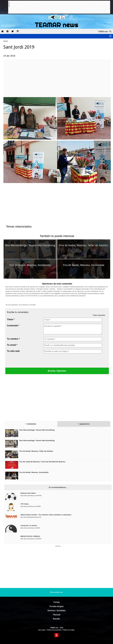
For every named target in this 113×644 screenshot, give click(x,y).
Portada (57, 602)
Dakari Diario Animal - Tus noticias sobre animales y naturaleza (46, 515)
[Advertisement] (57, 7)
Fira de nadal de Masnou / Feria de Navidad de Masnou (42, 462)
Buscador (56, 619)
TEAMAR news (54, 628)
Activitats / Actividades (57, 610)
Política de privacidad (54, 630)
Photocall (6, 41)
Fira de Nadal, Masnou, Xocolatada (30, 265)
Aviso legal (42, 630)
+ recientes (31, 424)
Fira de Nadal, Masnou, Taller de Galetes (84, 245)
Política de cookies (69, 630)
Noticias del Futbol (28, 493)
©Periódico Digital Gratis (57, 592)
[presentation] (63, 360)
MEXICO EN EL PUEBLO (30, 536)
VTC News (25, 504)
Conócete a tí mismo (29, 526)
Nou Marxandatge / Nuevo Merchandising (30, 245)
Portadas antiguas (56, 606)
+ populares (84, 424)
